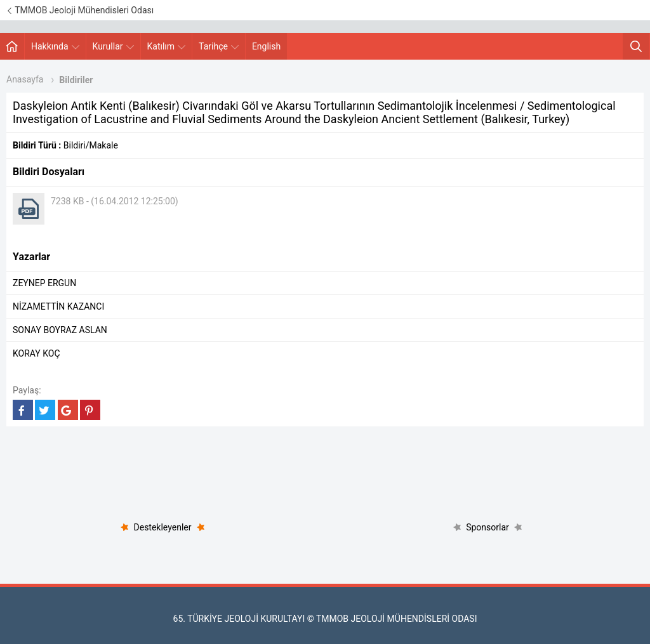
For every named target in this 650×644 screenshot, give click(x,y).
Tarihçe (219, 46)
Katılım (167, 46)
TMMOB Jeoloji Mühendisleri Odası (80, 10)
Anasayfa (25, 79)
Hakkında (55, 46)
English (266, 46)
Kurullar (113, 46)
